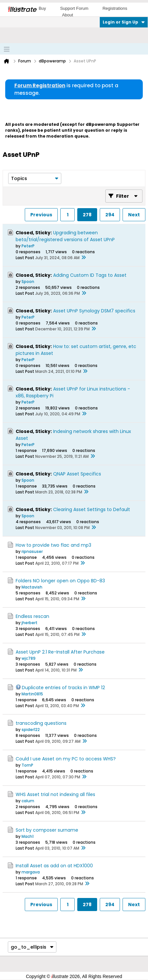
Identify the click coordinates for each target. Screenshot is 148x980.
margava (31, 872)
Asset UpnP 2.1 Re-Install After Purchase (60, 652)
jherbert (30, 623)
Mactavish (32, 587)
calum (28, 801)
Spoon (28, 282)
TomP (27, 765)
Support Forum (74, 8)
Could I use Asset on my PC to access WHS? (66, 759)
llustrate (22, 9)
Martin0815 (32, 694)
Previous (41, 215)
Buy (42, 8)
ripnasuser (32, 551)
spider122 (31, 730)
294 (110, 215)
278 (87, 215)
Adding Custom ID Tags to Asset (90, 275)
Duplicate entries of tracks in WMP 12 (63, 688)
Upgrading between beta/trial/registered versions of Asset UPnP (65, 236)
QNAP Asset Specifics (77, 474)
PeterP (28, 246)
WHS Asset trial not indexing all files (55, 794)
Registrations (115, 8)
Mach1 (28, 836)
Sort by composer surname (47, 830)
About (67, 15)
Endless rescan (32, 616)
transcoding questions (41, 723)
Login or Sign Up (124, 22)
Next (134, 215)
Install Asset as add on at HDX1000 (54, 866)
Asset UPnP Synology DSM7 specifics (94, 311)
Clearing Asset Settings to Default (92, 509)
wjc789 (29, 658)
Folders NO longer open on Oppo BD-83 (60, 581)
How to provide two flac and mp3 (53, 545)
